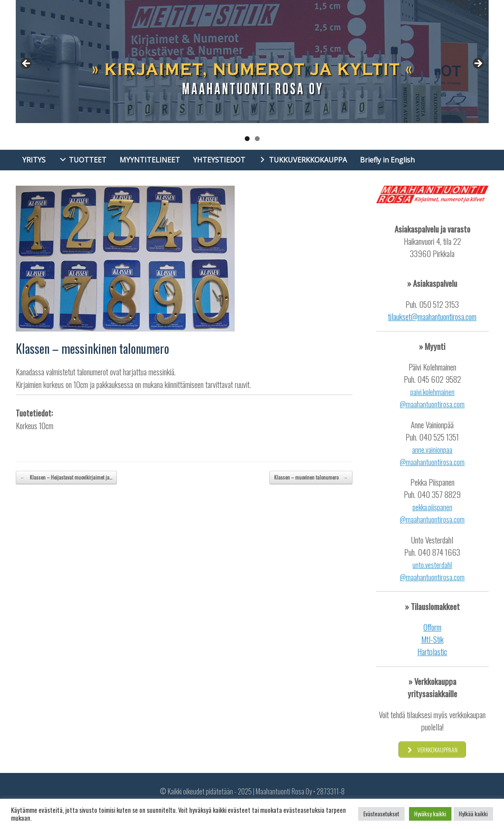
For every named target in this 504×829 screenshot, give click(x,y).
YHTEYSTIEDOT (219, 160)
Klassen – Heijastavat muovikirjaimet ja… (66, 478)
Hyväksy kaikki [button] (430, 814)
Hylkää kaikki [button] (473, 814)
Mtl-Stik (432, 639)
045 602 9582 (439, 379)
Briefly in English (387, 160)
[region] (252, 75)
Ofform (432, 627)
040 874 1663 (439, 552)
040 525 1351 (439, 437)
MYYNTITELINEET (150, 160)
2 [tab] (257, 139)
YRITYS (34, 160)
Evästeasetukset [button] (381, 814)
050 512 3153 (439, 304)
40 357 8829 (441, 494)
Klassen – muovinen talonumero (311, 478)
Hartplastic (432, 651)
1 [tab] (247, 139)
